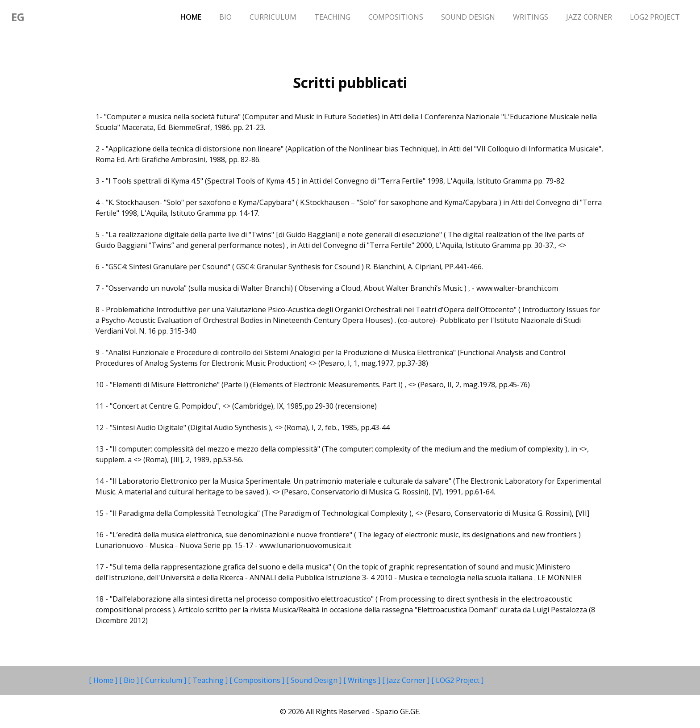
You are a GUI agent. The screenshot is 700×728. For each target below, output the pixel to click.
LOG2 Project (655, 17)
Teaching (332, 17)
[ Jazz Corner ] (407, 680)
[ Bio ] (130, 680)
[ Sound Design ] (315, 680)
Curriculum (273, 17)
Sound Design (468, 17)
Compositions (396, 17)
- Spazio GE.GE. (396, 711)
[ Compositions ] (258, 680)
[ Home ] (104, 680)
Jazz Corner (589, 17)
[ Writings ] (363, 680)
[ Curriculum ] (164, 680)
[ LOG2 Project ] (457, 680)
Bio (225, 17)
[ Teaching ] (209, 680)
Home (195, 17)
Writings (531, 17)
